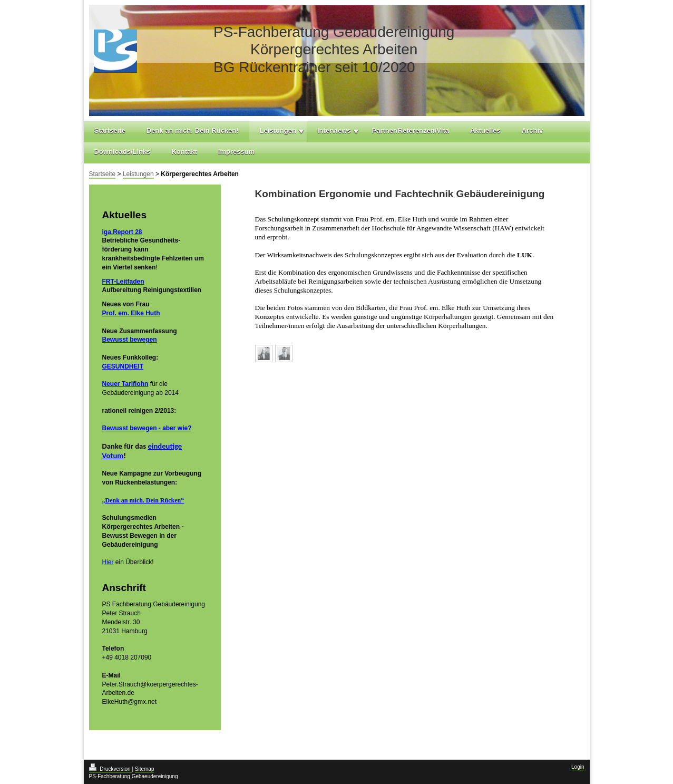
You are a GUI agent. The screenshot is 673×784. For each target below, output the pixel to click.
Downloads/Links (123, 152)
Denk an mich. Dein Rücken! (193, 130)
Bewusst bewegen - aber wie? (147, 428)
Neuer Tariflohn (125, 384)
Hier (108, 562)
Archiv (532, 130)
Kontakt (184, 152)
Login (578, 767)
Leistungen (278, 130)
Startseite (110, 130)
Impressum (236, 152)
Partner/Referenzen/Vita (411, 130)
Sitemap (145, 769)
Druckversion (111, 769)
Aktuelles (485, 130)
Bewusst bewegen (130, 340)
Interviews (334, 130)
